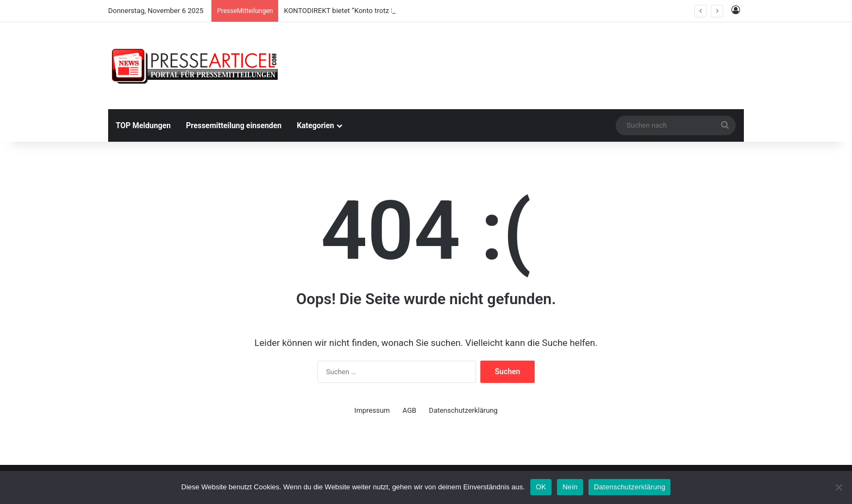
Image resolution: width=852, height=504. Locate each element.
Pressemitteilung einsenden (234, 125)
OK (541, 487)
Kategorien (315, 125)
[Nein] (838, 487)
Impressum (372, 410)
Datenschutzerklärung (463, 410)
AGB (409, 410)
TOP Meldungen (143, 125)
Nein (570, 487)
